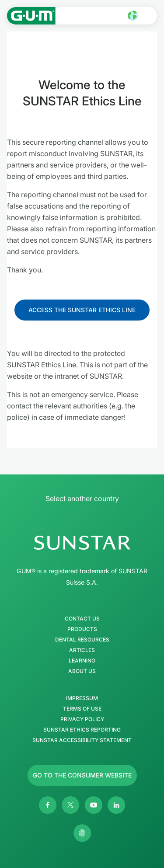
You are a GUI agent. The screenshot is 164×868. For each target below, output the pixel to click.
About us (82, 671)
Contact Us (82, 619)
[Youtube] (94, 805)
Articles (82, 650)
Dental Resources (82, 640)
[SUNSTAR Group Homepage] (82, 543)
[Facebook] (48, 805)
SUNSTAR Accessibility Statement (82, 740)
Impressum (82, 698)
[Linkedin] (116, 805)
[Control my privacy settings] (82, 833)
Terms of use (82, 709)
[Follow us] (82, 310)
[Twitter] (70, 805)
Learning (82, 661)
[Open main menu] (149, 16)
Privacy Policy (82, 719)
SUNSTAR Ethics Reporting (82, 730)
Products (82, 629)
